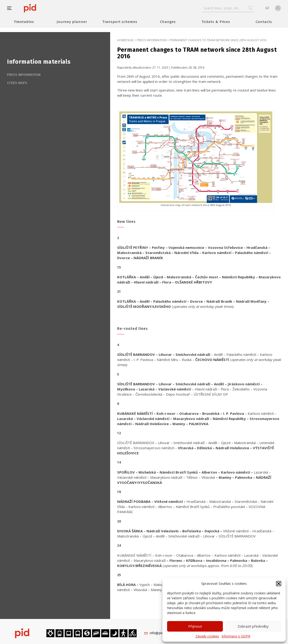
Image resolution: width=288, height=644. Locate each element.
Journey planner (72, 22)
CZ (267, 8)
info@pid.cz (159, 633)
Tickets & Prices (216, 22)
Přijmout (195, 626)
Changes (168, 22)
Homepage (125, 40)
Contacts (264, 22)
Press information (152, 40)
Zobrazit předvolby (253, 626)
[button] (279, 584)
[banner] (44, 8)
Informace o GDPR (236, 636)
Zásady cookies (207, 636)
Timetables (24, 22)
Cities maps (17, 83)
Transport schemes (120, 22)
